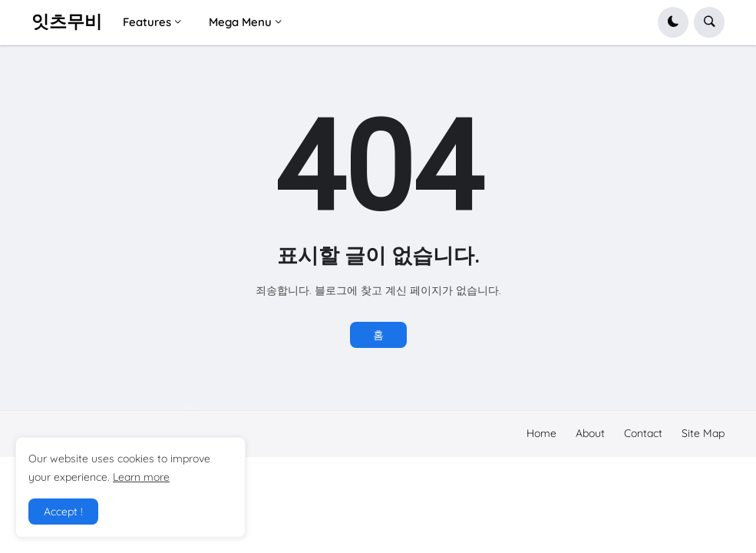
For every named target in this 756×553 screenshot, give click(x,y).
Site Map (703, 433)
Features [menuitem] (147, 22)
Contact (643, 433)
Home (541, 433)
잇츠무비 (67, 22)
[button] (673, 22)
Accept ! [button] (63, 512)
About (590, 433)
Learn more (141, 477)
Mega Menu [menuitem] (240, 22)
